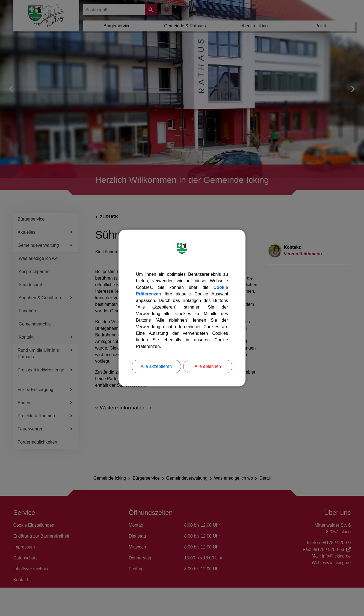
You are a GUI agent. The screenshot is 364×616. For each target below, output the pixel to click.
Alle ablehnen (208, 366)
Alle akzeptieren (156, 366)
